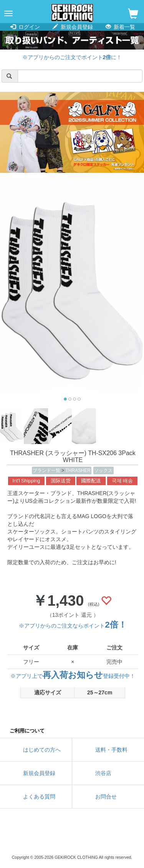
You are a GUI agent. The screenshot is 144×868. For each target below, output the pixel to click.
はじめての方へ (42, 750)
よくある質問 (39, 797)
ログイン (25, 27)
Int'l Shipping (26, 481)
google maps (107, 837)
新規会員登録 (73, 27)
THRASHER (78, 470)
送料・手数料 (111, 750)
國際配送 (91, 481)
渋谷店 (103, 773)
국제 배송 (122, 481)
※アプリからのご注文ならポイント (73, 626)
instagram (72, 837)
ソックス (103, 470)
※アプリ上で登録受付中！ (73, 676)
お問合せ (106, 797)
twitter (38, 837)
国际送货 (61, 481)
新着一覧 (120, 27)
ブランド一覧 (47, 470)
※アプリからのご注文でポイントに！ (72, 57)
